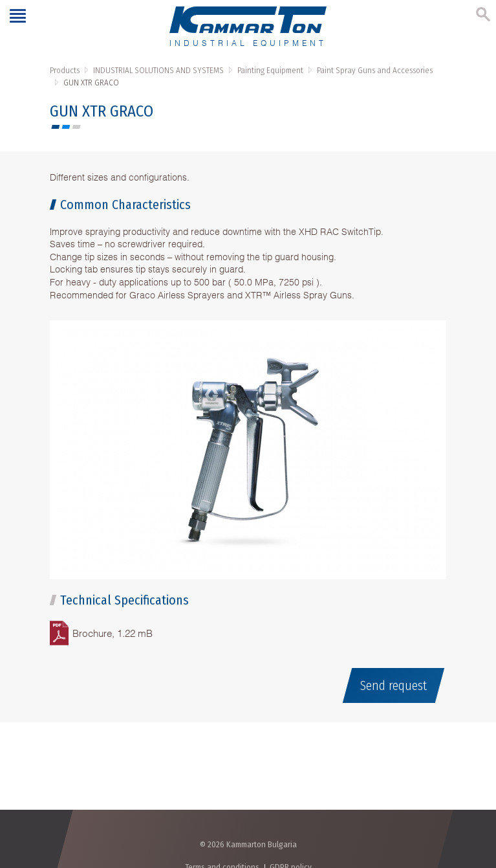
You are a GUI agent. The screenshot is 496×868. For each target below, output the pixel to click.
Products (65, 70)
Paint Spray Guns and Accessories (375, 70)
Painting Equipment (270, 70)
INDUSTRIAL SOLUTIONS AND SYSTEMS (158, 70)
